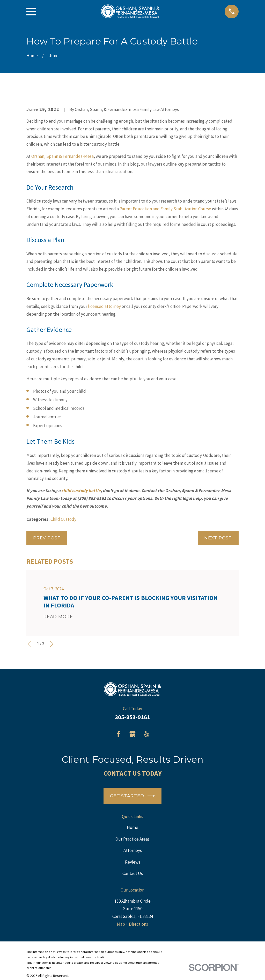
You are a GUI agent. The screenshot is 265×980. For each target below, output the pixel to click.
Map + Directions (132, 924)
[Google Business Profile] (132, 734)
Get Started (132, 796)
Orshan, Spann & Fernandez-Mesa (62, 156)
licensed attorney (104, 306)
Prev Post (47, 538)
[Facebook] (119, 734)
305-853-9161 (132, 717)
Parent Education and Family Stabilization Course (165, 209)
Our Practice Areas (132, 839)
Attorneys (133, 850)
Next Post (218, 538)
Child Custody (63, 519)
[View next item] (52, 644)
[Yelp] (146, 734)
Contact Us (133, 873)
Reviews (133, 862)
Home (132, 827)
